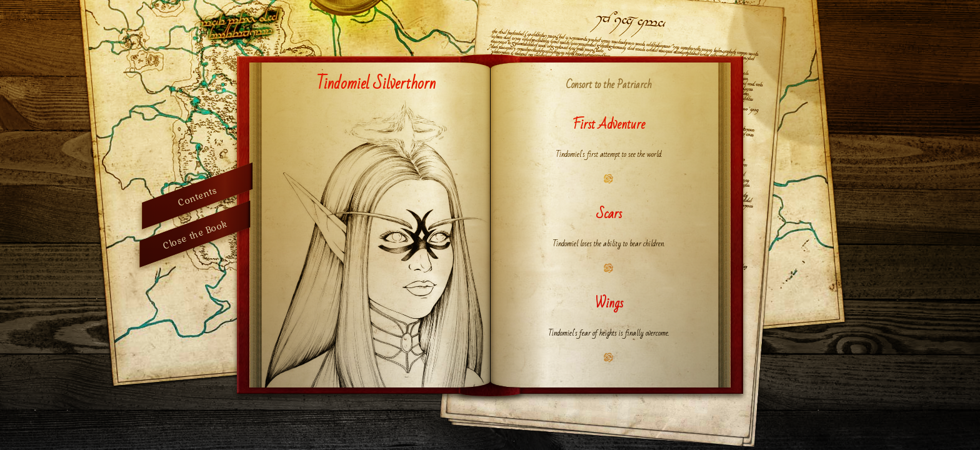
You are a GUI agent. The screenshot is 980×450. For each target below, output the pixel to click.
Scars (609, 214)
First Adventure (609, 125)
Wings (609, 303)
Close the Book (195, 234)
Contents (197, 196)
